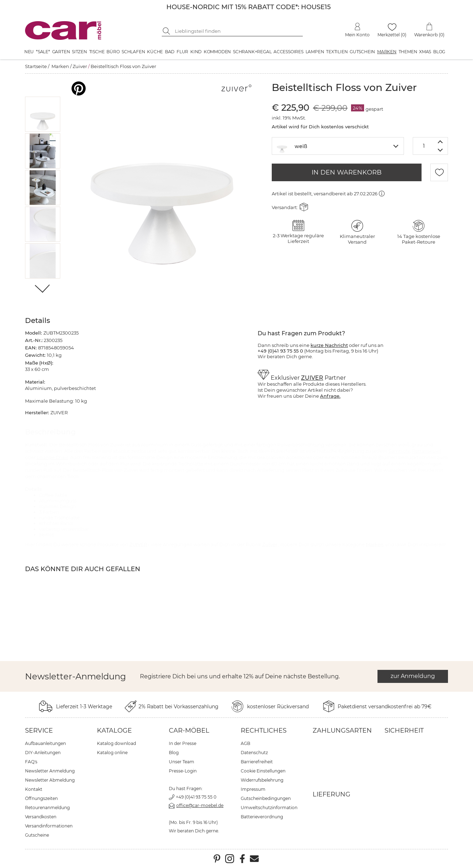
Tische (97, 52)
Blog (439, 52)
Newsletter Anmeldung (50, 771)
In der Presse (183, 743)
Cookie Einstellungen (263, 771)
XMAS (425, 52)
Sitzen (79, 52)
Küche (155, 52)
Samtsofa (399, 451)
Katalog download (116, 743)
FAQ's (31, 762)
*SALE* (43, 52)
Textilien (337, 52)
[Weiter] (43, 289)
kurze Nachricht (329, 345)
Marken (387, 52)
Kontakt (34, 789)
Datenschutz (254, 753)
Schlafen (133, 52)
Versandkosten (41, 817)
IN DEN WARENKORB (347, 172)
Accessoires (288, 52)
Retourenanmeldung (47, 808)
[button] (43, 114)
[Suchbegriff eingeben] (238, 31)
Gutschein (362, 52)
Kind (196, 52)
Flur (182, 52)
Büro (113, 52)
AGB (245, 743)
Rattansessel (426, 451)
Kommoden (217, 52)
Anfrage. (330, 396)
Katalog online (112, 753)
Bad (170, 52)
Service (39, 731)
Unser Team (182, 762)
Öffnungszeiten (41, 798)
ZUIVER (312, 378)
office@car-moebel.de (200, 805)
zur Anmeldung (413, 676)
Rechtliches (264, 731)
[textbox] (338, 145)
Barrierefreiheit (257, 762)
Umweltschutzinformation (269, 808)
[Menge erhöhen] (440, 142)
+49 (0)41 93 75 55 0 (196, 797)
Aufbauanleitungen (45, 743)
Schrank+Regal (252, 52)
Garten (61, 52)
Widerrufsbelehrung (262, 780)
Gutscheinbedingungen (266, 798)
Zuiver (80, 66)
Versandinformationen (49, 826)
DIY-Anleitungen (43, 753)
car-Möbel (189, 731)
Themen (408, 52)
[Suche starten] (167, 31)
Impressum (253, 789)
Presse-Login (183, 771)
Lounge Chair (52, 457)
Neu (29, 52)
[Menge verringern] (440, 150)
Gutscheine (37, 835)
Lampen (315, 52)
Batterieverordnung (262, 817)
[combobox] (338, 146)
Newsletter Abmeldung (50, 780)
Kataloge (114, 731)
